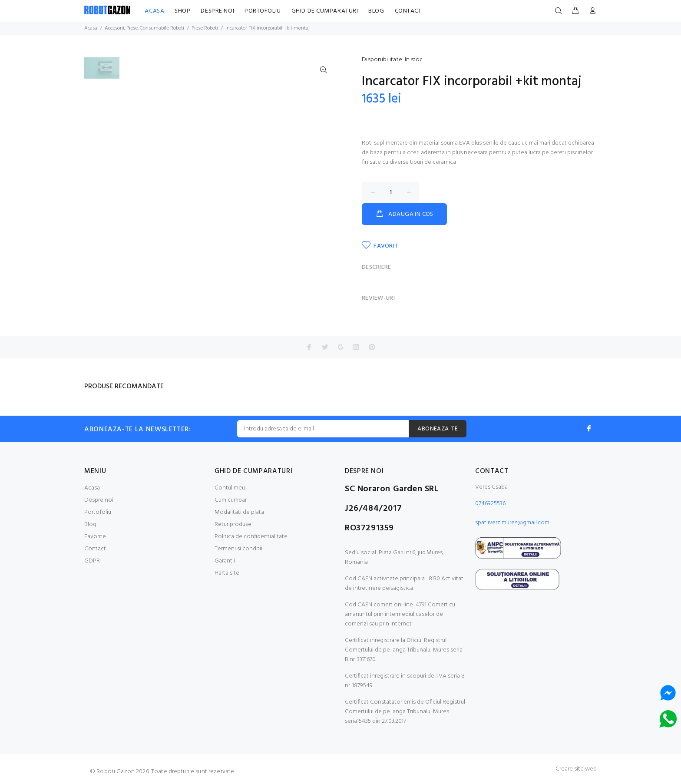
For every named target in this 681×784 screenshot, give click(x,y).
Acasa (92, 488)
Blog (90, 524)
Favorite (95, 537)
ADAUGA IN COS (404, 214)
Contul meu (230, 488)
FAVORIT (380, 246)
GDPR (92, 561)
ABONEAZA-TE (438, 429)
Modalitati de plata (239, 512)
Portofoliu (98, 512)
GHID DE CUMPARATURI (325, 11)
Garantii (225, 561)
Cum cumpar (231, 500)
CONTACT (408, 11)
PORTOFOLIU (263, 11)
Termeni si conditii (238, 549)
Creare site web (576, 769)
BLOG (376, 11)
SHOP (182, 11)
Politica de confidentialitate (251, 537)
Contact (95, 549)
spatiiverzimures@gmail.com (512, 523)
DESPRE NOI (217, 11)
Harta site (227, 573)
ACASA (154, 11)
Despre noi (99, 500)
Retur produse (233, 524)
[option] (102, 72)
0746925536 (490, 504)
